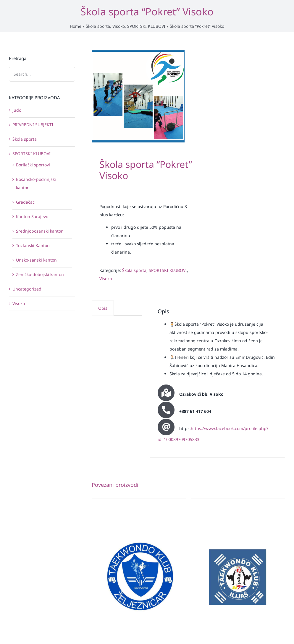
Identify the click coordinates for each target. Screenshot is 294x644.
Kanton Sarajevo (32, 216)
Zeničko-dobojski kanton (40, 274)
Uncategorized (27, 289)
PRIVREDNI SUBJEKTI (33, 125)
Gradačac (25, 202)
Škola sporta (134, 270)
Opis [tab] (103, 308)
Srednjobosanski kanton (40, 231)
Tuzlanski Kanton (33, 245)
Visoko (106, 279)
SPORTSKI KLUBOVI (168, 270)
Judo (17, 110)
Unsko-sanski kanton (36, 260)
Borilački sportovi (33, 165)
